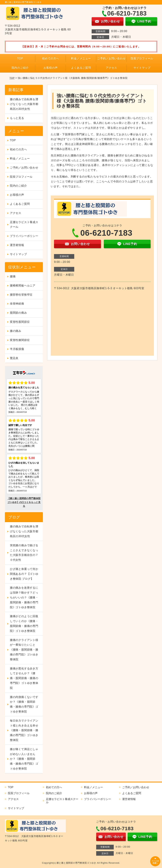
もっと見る (17, 118)
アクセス (111, 68)
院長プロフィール (142, 58)
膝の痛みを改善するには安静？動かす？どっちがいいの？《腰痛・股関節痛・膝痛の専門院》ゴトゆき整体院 (24, 597)
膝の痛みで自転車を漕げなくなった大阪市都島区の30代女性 (24, 104)
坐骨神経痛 (17, 304)
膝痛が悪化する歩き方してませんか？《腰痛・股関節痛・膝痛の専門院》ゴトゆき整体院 (24, 678)
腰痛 (13, 276)
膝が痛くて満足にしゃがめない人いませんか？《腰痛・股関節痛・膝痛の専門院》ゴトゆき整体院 (24, 759)
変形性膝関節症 (20, 340)
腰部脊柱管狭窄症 (21, 295)
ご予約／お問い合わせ (111, 58)
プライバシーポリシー (24, 236)
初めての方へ (51, 58)
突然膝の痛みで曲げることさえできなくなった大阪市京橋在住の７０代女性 (24, 553)
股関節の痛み (18, 313)
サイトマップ (142, 68)
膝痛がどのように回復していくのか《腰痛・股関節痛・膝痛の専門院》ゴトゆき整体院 (24, 623)
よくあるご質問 (81, 68)
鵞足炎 (14, 358)
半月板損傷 (17, 349)
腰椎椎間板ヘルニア (23, 286)
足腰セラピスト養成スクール (24, 225)
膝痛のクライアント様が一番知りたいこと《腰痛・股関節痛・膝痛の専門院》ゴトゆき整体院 (24, 650)
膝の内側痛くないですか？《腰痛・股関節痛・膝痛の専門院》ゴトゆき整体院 (24, 704)
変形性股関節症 (20, 322)
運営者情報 (17, 245)
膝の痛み (16, 331)
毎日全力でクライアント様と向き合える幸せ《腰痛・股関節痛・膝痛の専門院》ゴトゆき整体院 (24, 730)
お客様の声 (51, 68)
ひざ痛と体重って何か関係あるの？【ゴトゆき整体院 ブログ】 (24, 574)
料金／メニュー (81, 58)
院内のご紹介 (20, 68)
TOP (20, 58)
